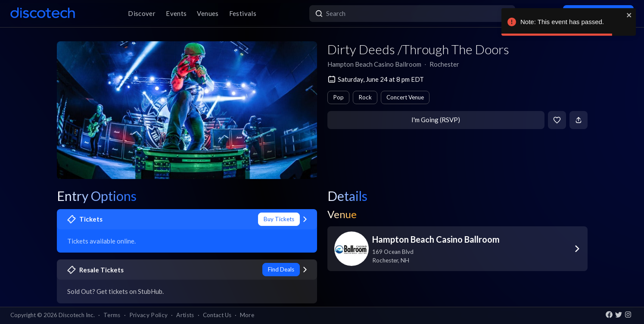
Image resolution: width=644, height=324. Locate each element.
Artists (185, 315)
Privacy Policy (149, 315)
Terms (112, 315)
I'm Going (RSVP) (436, 120)
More (247, 315)
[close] (629, 15)
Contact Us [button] (217, 315)
